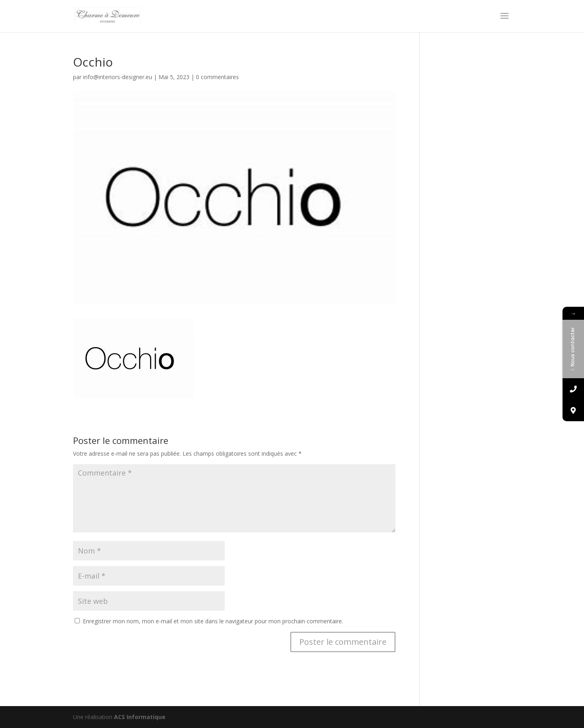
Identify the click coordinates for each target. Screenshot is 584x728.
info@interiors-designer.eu (118, 77)
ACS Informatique (140, 717)
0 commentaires (217, 77)
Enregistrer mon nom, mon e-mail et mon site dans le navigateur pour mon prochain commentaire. (213, 621)
